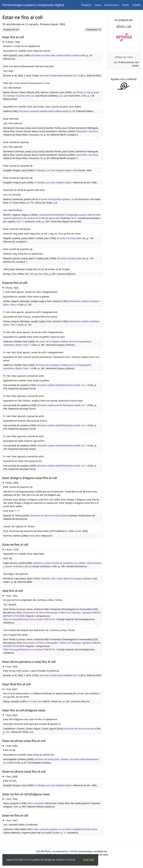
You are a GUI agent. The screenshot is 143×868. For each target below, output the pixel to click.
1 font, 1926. (11, 667)
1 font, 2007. (11, 689)
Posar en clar (124, 57)
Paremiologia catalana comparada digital (33, 5)
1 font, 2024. (11, 715)
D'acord (89, 860)
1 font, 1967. (11, 820)
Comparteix (93, 29)
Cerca (98, 5)
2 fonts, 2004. (12, 483)
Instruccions (112, 5)
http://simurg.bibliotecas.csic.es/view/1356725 (28, 619)
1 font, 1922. (11, 596)
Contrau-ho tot (11, 29)
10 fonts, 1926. (13, 42)
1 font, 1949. (11, 799)
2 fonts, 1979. (12, 550)
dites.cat (124, 26)
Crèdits (136, 5)
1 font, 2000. (11, 746)
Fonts (126, 5)
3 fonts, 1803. (12, 288)
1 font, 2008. (11, 777)
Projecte (86, 5)
